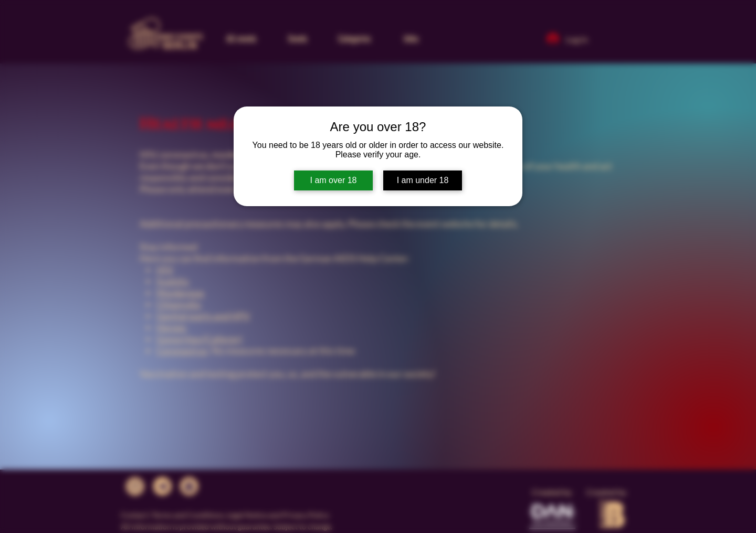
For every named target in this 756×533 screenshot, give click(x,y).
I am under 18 (423, 180)
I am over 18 (334, 180)
